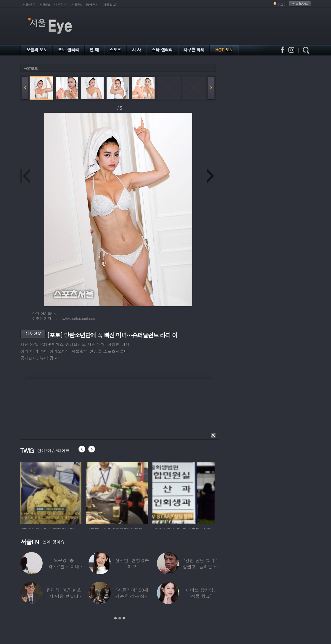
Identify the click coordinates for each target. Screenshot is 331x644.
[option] (52, 492)
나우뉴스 (61, 5)
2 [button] (120, 618)
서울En (77, 5)
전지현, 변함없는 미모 (132, 563)
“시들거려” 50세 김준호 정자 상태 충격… (132, 596)
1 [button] (115, 618)
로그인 (282, 5)
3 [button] (124, 618)
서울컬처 (110, 5)
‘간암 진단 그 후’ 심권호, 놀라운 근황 (200, 566)
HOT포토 (31, 68)
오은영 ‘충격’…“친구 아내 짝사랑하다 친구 (64, 566)
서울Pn (45, 5)
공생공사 (92, 5)
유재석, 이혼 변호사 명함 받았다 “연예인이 (64, 596)
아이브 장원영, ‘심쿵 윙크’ (200, 593)
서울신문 (29, 5)
